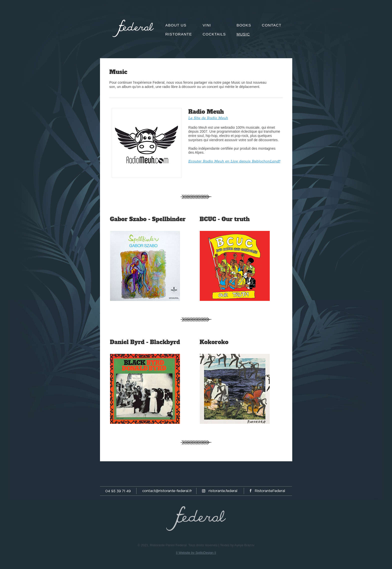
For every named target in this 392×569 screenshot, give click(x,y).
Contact (271, 25)
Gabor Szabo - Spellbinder (148, 219)
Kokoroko (214, 342)
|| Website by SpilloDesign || (196, 553)
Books (244, 25)
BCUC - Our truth (225, 219)
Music (118, 72)
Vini (207, 25)
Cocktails (214, 34)
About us (176, 25)
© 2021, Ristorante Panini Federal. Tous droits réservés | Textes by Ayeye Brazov (196, 545)
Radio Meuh (206, 112)
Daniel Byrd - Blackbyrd (145, 342)
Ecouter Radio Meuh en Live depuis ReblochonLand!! (234, 161)
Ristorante (178, 34)
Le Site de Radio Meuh (208, 118)
